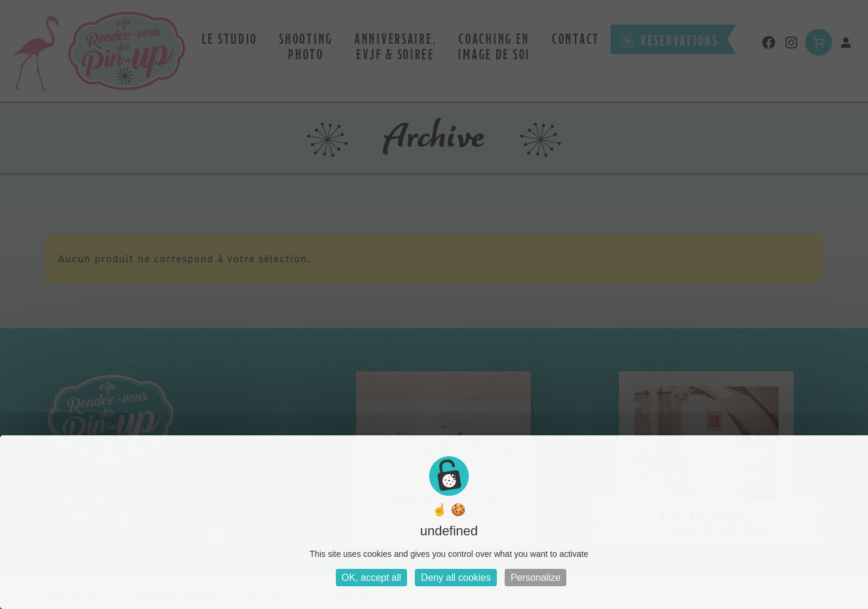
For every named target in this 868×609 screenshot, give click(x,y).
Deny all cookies (456, 578)
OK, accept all (372, 578)
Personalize (536, 578)
